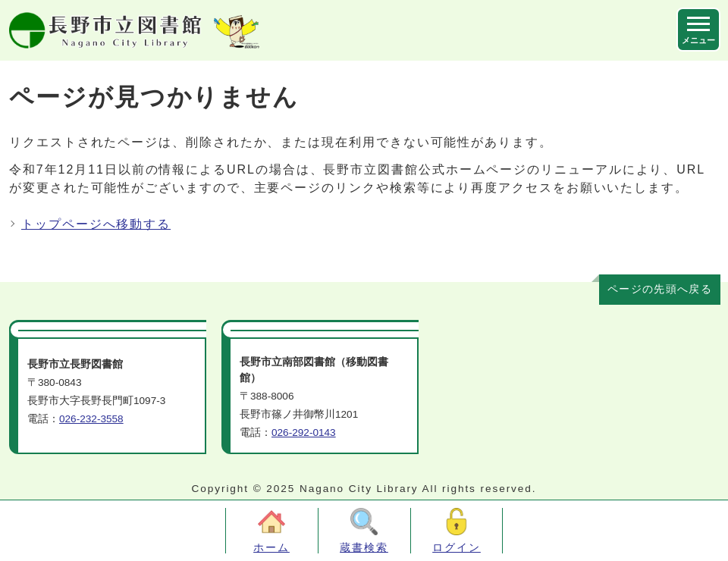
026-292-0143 (304, 433)
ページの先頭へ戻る (660, 289)
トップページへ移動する (96, 224)
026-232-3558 (91, 419)
